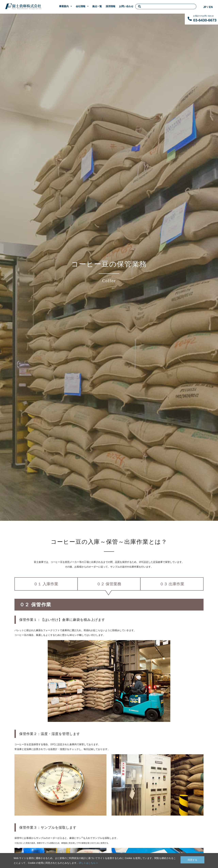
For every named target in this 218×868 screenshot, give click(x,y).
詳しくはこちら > (88, 863)
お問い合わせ (126, 6)
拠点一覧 (97, 6)
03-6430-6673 (205, 20)
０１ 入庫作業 (46, 584)
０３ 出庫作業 (172, 584)
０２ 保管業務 (109, 584)
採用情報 (111, 6)
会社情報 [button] (81, 6)
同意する (192, 859)
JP (205, 7)
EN (211, 7)
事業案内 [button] (64, 6)
